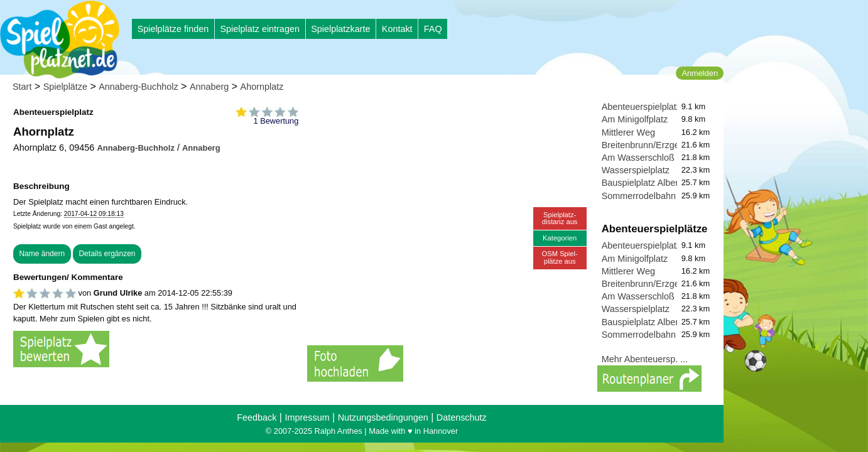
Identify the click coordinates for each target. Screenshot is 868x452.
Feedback (257, 417)
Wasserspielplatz (636, 170)
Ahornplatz (262, 87)
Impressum (307, 417)
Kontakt (397, 29)
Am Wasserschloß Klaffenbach (663, 158)
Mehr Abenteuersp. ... (645, 359)
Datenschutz (462, 417)
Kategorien (560, 238)
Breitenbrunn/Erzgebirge (651, 145)
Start (22, 87)
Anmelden (700, 73)
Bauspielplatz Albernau (648, 183)
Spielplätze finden (173, 29)
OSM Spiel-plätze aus (560, 257)
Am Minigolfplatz (635, 119)
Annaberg (209, 87)
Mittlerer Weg (628, 132)
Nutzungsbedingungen (383, 417)
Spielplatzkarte (340, 29)
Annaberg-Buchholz (138, 87)
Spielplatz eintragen (259, 29)
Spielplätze (65, 87)
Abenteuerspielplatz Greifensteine (670, 107)
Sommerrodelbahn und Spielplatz (669, 196)
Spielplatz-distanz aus (560, 218)
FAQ (433, 29)
